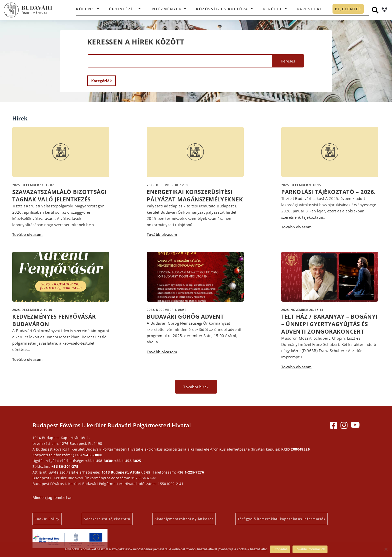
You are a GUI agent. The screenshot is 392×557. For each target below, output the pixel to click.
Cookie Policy (47, 519)
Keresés (288, 61)
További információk (310, 549)
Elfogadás (280, 549)
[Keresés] (375, 10)
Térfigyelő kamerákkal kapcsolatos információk (282, 519)
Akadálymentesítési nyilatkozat (184, 519)
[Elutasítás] (386, 549)
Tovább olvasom (27, 234)
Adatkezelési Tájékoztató (107, 519)
